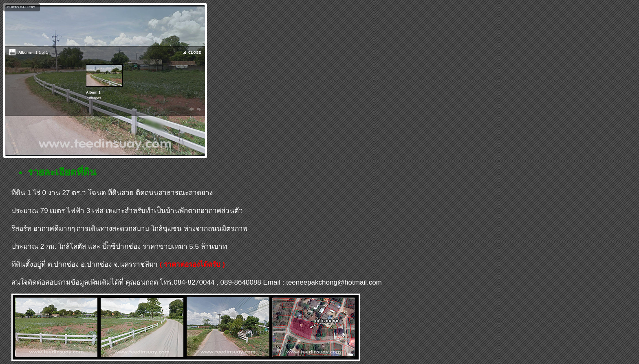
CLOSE (195, 53)
